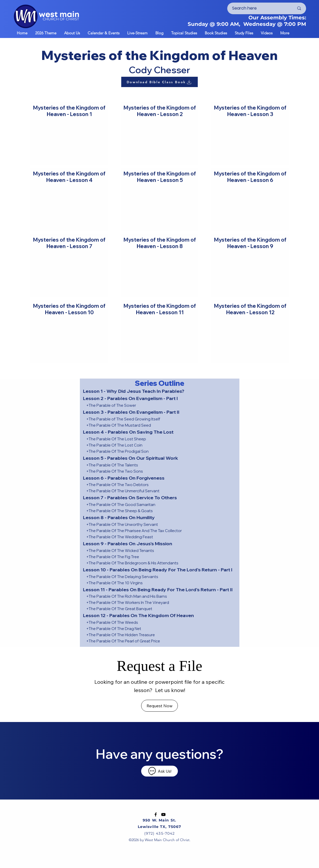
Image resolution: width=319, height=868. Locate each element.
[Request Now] (159, 706)
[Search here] (259, 8)
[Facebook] (156, 815)
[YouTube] (163, 815)
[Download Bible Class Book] (159, 82)
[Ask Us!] (159, 771)
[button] (104, 33)
